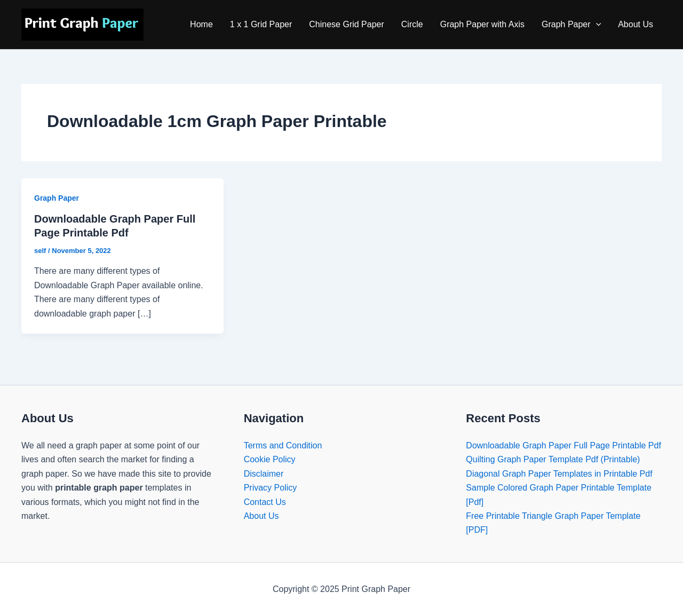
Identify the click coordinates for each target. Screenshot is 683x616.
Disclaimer (264, 474)
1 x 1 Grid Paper (261, 24)
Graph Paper (571, 25)
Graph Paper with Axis (482, 24)
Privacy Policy (271, 488)
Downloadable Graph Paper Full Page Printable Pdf (563, 445)
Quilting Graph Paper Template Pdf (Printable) (553, 459)
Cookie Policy (270, 459)
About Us (636, 24)
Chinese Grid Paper (347, 24)
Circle (412, 24)
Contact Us (265, 502)
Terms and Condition (283, 445)
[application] (596, 25)
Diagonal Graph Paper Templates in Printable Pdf (559, 474)
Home (201, 24)
